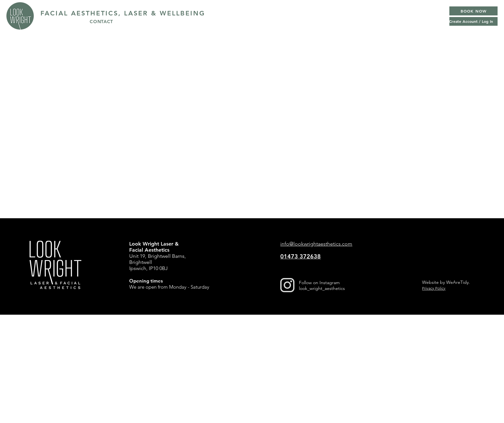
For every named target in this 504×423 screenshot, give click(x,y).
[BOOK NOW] (473, 11)
